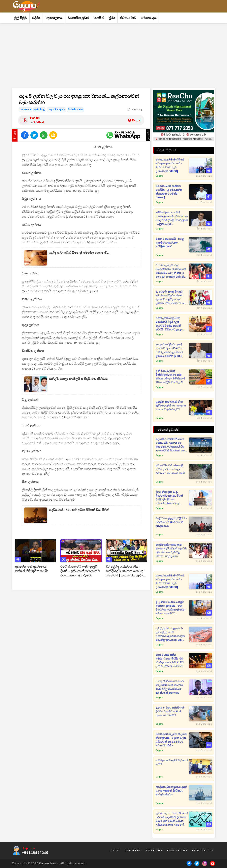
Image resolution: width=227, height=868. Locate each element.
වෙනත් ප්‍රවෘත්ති (168, 430)
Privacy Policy (203, 851)
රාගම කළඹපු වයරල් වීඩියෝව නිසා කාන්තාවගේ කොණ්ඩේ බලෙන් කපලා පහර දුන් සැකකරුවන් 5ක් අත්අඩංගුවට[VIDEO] (171, 271)
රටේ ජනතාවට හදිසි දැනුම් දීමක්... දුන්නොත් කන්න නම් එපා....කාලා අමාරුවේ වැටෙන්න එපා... (80, 571)
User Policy (154, 851)
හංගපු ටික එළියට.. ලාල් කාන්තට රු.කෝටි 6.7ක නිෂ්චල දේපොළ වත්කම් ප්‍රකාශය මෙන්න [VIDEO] (169, 350)
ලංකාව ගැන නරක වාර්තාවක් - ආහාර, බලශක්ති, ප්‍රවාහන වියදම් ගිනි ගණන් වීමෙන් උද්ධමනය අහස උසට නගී (172, 819)
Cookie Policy (177, 851)
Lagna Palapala (56, 109)
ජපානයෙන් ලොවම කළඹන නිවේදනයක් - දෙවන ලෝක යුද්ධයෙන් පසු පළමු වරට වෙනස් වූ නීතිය (171, 740)
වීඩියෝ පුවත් (167, 150)
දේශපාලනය (54, 18)
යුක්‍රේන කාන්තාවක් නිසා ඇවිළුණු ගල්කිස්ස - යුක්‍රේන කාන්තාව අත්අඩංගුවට (171, 406)
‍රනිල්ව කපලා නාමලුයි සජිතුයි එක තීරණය (78, 379)
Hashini (35, 118)
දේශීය (36, 18)
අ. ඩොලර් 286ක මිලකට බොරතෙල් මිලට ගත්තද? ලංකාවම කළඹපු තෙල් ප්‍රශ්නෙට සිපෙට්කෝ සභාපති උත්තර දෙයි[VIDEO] (171, 298)
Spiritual (39, 122)
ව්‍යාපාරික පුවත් (78, 18)
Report (135, 120)
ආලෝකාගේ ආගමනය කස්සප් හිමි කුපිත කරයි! (31, 569)
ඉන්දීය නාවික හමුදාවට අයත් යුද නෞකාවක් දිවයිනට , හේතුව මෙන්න (171, 791)
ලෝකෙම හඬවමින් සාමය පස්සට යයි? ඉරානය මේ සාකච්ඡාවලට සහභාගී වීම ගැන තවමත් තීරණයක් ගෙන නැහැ (171, 445)
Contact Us (133, 851)
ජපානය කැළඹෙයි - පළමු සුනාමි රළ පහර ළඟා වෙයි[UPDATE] (170, 243)
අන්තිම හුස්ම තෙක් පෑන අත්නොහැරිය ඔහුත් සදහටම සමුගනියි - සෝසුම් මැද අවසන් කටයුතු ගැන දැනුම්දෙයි (171, 551)
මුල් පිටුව (21, 18)
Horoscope (26, 109)
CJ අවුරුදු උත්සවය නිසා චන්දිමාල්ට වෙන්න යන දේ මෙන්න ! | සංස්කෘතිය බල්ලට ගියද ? (126, 571)
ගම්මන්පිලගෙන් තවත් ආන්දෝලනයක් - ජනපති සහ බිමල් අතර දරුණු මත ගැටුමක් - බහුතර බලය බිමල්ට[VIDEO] (172, 218)
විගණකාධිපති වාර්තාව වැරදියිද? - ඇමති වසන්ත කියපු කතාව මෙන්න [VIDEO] (169, 192)
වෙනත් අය (149, 18)
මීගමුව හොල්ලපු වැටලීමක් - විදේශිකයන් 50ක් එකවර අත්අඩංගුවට (171, 522)
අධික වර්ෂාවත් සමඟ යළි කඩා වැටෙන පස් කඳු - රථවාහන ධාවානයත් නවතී (170, 469)
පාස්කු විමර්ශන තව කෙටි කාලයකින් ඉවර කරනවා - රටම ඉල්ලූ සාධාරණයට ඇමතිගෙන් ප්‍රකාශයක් (170, 687)
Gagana (159, 176)
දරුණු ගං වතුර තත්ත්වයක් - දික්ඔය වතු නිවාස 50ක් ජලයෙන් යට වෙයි (170, 712)
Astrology (40, 109)
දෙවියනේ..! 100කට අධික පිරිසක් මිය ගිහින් (79, 510)
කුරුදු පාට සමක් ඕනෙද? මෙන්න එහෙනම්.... (80, 253)
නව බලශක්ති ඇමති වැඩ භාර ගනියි (172, 762)
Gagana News (48, 863)
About (115, 851)
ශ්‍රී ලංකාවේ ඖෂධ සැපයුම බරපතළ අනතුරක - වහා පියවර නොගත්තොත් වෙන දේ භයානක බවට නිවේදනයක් (170, 608)
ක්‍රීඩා (112, 18)
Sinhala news (75, 109)
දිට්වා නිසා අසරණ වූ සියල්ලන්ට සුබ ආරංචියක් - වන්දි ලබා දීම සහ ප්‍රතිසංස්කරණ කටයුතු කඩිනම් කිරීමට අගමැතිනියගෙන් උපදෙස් (170, 498)
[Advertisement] (113, 56)
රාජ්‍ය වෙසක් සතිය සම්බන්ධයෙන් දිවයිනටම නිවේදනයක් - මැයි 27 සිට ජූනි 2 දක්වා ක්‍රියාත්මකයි (170, 661)
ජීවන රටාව (128, 18)
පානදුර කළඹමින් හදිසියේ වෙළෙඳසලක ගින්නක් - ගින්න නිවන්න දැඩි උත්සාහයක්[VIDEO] (170, 165)
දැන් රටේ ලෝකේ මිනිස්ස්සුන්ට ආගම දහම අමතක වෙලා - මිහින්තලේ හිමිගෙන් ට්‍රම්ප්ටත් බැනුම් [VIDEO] (170, 377)
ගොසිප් (99, 18)
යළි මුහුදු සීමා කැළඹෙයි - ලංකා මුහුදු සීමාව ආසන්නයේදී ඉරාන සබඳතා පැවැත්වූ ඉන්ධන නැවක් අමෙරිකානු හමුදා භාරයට (170, 634)
